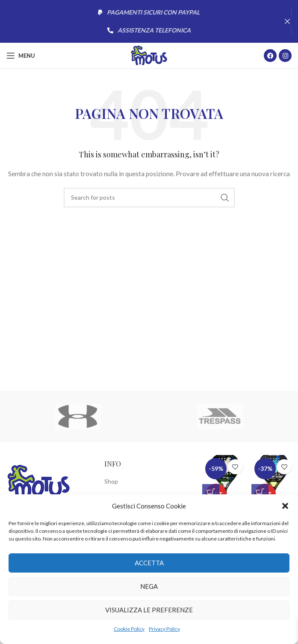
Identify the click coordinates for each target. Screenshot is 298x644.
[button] (285, 506)
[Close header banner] (287, 21)
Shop (111, 481)
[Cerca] (149, 198)
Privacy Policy (164, 629)
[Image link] (38, 481)
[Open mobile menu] (21, 56)
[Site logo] (149, 55)
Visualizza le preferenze (149, 610)
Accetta (149, 563)
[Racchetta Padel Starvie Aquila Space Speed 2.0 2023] (225, 478)
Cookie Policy (129, 629)
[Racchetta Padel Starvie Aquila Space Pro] (274, 478)
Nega (149, 586)
